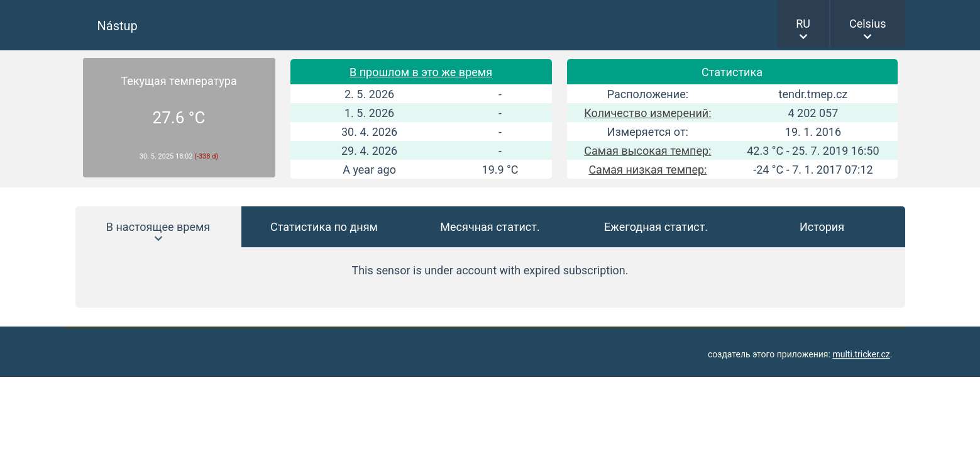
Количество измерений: (647, 113)
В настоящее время (158, 227)
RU (803, 24)
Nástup (118, 26)
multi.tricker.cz (861, 354)
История (822, 227)
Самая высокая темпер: (647, 151)
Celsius (868, 24)
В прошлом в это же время (421, 72)
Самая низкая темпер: (647, 170)
